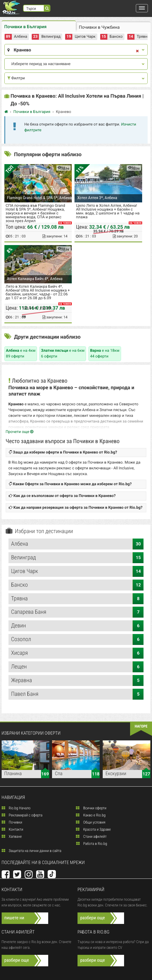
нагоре (141, 726)
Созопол (78, 639)
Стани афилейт (91, 837)
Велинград (51, 37)
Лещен (78, 667)
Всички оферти (91, 808)
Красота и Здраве (93, 830)
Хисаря (78, 653)
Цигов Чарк (85, 37)
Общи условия (91, 822)
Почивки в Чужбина (99, 27)
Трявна (143, 37)
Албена (21, 37)
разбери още (93, 918)
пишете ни (14, 918)
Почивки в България (25, 27)
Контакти (12, 830)
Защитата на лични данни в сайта (31, 851)
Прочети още (20, 432)
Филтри (76, 78)
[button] (142, 8)
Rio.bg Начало (16, 808)
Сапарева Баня (78, 612)
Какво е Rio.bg (91, 815)
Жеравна (78, 681)
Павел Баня (78, 694)
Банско (116, 37)
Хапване (12, 837)
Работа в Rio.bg (92, 844)
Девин (78, 626)
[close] (137, 51)
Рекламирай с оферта (22, 815)
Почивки (12, 822)
